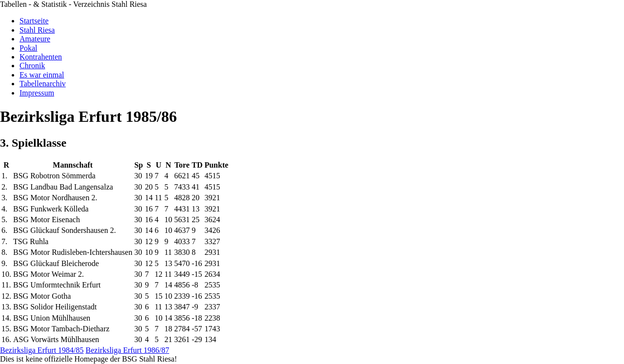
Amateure (35, 39)
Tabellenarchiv (43, 84)
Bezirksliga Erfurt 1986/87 (128, 350)
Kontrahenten (41, 57)
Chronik (32, 66)
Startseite (34, 21)
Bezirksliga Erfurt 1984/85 (42, 350)
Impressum (37, 93)
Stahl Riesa (37, 30)
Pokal (28, 48)
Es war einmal (42, 75)
